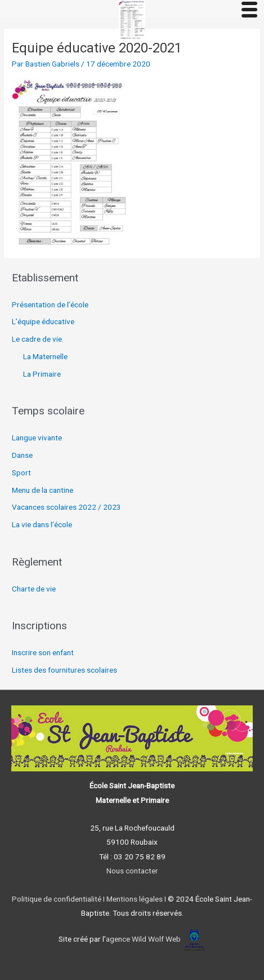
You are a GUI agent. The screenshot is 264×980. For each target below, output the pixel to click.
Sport (21, 473)
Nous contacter (132, 871)
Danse (22, 455)
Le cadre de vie (37, 339)
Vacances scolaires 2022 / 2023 (66, 507)
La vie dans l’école (42, 524)
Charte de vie (34, 589)
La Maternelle (45, 356)
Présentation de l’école (50, 304)
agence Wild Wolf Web (143, 939)
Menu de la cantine (42, 490)
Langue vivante (37, 438)
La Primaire (42, 374)
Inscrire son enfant (43, 652)
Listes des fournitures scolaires (64, 670)
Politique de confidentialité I (58, 899)
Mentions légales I (135, 899)
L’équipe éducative (43, 321)
